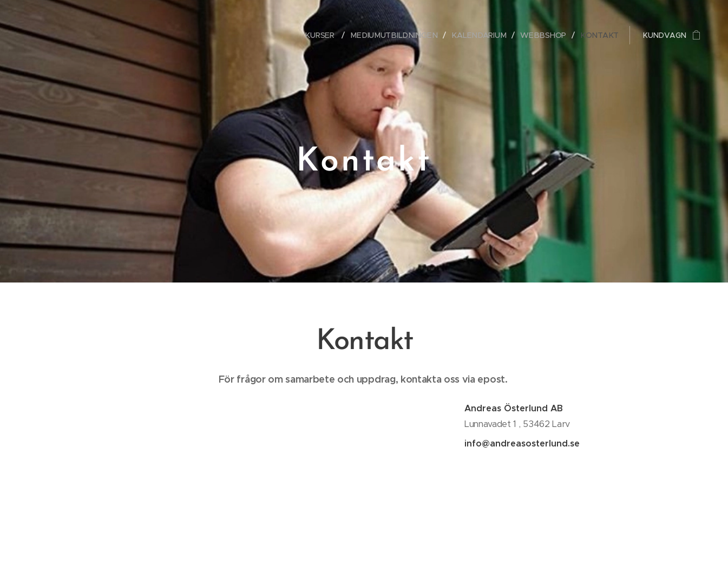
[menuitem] (331, 35)
